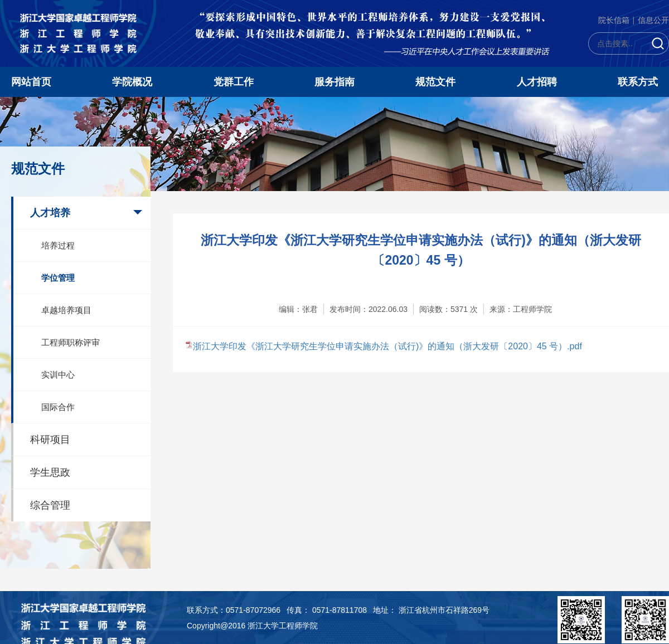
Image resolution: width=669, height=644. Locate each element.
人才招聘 (537, 82)
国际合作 (58, 407)
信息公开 (653, 20)
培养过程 (58, 245)
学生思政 (50, 472)
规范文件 (435, 82)
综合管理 (50, 505)
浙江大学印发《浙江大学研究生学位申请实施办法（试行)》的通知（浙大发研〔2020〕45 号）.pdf (387, 346)
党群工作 (234, 82)
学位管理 (58, 278)
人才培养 (50, 213)
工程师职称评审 (71, 342)
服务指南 (334, 82)
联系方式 (638, 82)
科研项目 (50, 440)
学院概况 (132, 82)
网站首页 (31, 82)
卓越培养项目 (66, 310)
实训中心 (58, 375)
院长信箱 (614, 20)
